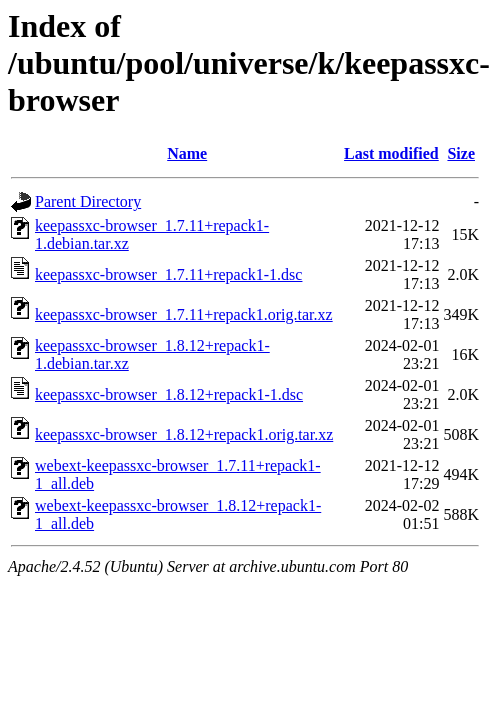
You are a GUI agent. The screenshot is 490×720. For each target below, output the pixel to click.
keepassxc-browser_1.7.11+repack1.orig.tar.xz (184, 314)
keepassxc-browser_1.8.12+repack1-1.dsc (169, 394)
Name (187, 153)
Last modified (391, 153)
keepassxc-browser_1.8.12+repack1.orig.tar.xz (184, 434)
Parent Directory (88, 201)
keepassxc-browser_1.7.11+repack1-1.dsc (168, 274)
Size (461, 153)
